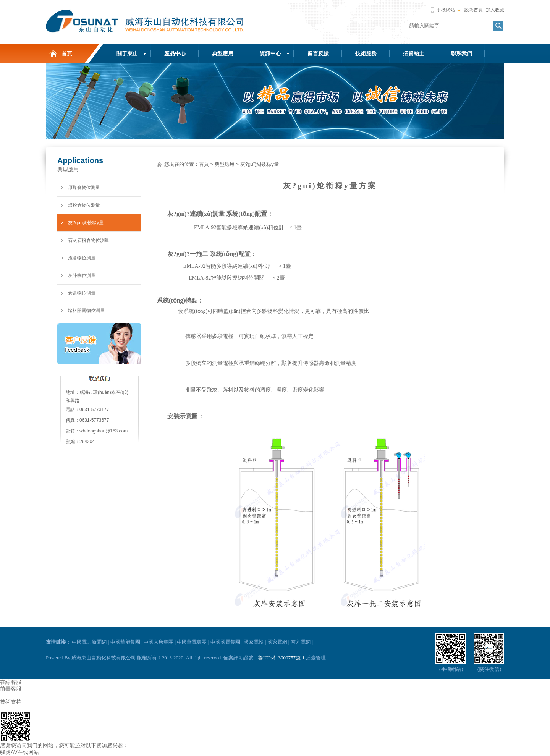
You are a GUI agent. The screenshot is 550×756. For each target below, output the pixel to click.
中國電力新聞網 (89, 642)
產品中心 (175, 53)
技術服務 (366, 53)
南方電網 (301, 642)
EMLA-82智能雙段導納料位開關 (226, 278)
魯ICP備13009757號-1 (281, 658)
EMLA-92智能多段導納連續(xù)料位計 (239, 227)
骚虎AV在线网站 (19, 752)
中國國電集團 (225, 642)
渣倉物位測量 (82, 258)
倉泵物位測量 (82, 293)
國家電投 (254, 642)
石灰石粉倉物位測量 (89, 240)
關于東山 (127, 53)
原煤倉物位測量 (84, 188)
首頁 (67, 53)
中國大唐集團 (159, 642)
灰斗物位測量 (82, 275)
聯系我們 (461, 53)
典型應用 (223, 53)
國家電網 (277, 642)
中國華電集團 (192, 642)
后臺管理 (316, 658)
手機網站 (446, 10)
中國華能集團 (125, 642)
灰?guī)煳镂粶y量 (86, 223)
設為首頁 (474, 10)
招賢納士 (414, 53)
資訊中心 (270, 53)
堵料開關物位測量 (86, 311)
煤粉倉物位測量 (84, 205)
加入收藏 (495, 10)
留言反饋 (318, 53)
